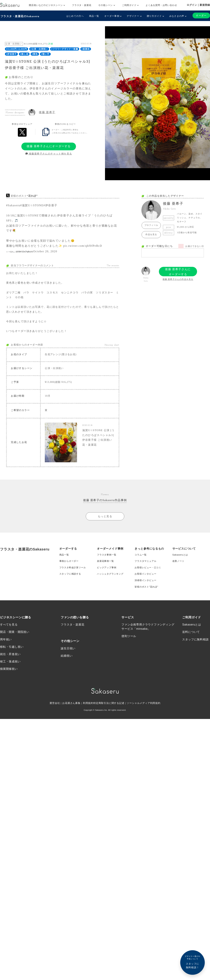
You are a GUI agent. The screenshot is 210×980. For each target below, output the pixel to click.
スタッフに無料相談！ (192, 962)
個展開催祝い (9, 679)
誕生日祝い (68, 657)
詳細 (51, 43)
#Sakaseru (13, 205)
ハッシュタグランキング (111, 581)
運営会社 (55, 713)
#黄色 (35, 54)
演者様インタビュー (146, 588)
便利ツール (129, 645)
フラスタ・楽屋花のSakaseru (20, 16)
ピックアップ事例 (107, 574)
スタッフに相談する (71, 581)
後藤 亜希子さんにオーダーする (49, 146)
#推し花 (24, 54)
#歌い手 (45, 54)
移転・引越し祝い (12, 656)
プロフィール (151, 225)
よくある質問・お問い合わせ (161, 5)
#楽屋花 (86, 49)
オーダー (201, 15)
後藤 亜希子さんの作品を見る (178, 279)
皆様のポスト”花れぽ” (147, 595)
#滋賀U (25, 205)
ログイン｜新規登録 (198, 5)
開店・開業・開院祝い (15, 641)
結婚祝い (67, 665)
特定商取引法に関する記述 (109, 713)
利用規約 (88, 713)
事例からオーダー (70, 567)
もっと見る (105, 521)
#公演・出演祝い (39, 49)
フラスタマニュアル (146, 567)
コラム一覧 (141, 560)
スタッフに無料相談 (195, 649)
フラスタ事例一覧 (107, 560)
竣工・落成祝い (10, 671)
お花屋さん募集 (71, 713)
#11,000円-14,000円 (17, 49)
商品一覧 (94, 16)
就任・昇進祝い (10, 664)
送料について (191, 641)
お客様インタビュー (146, 581)
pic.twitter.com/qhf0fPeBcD (83, 245)
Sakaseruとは (181, 560)
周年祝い (6, 649)
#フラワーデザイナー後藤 (65, 49)
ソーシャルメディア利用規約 (144, 713)
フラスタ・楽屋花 (82, 5)
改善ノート (179, 567)
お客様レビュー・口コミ (149, 574)
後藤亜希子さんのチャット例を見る (49, 153)
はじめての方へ (75, 16)
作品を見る (151, 234)
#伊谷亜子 (11, 54)
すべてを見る (9, 633)
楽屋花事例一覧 (106, 567)
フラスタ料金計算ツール (74, 574)
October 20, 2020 (45, 251)
